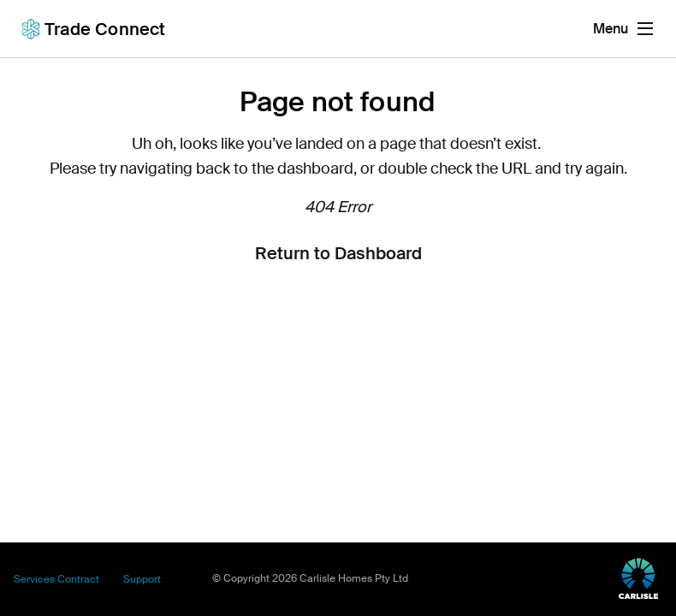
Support (142, 579)
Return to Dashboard (338, 253)
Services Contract (56, 579)
